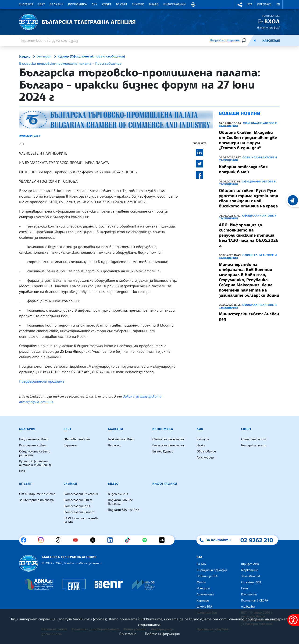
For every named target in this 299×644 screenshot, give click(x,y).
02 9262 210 (257, 540)
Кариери (203, 601)
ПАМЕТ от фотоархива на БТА (81, 520)
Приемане (128, 634)
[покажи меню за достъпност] (293, 620)
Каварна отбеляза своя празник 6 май (243, 169)
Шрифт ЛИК (250, 564)
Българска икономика (168, 445)
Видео (154, 4)
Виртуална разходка (212, 570)
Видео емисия (118, 494)
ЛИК (94, 4)
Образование (206, 452)
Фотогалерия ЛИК (77, 506)
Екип (244, 588)
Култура (203, 439)
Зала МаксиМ (251, 576)
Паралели (70, 445)
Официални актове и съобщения (248, 125)
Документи (205, 594)
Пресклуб (264, 4)
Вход (272, 21)
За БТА (201, 564)
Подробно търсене (225, 40)
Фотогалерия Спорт (79, 512)
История (203, 588)
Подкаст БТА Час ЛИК (124, 510)
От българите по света (37, 494)
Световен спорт (254, 439)
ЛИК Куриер (205, 458)
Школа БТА (204, 607)
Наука (201, 445)
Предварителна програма (42, 381)
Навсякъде (271, 41)
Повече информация (162, 634)
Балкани (56, 4)
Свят (41, 4)
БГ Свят (122, 4)
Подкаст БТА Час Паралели (120, 502)
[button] (193, 5)
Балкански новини (121, 439)
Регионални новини (33, 445)
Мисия (201, 582)
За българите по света (36, 500)
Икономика (78, 4)
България (26, 4)
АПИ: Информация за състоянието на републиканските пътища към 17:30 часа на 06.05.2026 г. (249, 235)
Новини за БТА (207, 576)
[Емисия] (255, 40)
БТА (250, 4)
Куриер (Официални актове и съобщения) (91, 57)
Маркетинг (249, 570)
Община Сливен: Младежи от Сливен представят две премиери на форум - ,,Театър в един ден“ (248, 140)
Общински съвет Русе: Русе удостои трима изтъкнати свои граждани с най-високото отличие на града (249, 198)
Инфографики (174, 4)
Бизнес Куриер (163, 452)
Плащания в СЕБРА (255, 601)
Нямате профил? (268, 27)
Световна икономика (168, 439)
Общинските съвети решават (35, 453)
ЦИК (22, 471)
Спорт (107, 4)
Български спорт (254, 445)
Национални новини (34, 439)
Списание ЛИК (251, 582)
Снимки (138, 4)
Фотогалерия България (81, 494)
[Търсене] (244, 40)
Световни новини (77, 439)
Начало (25, 57)
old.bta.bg (248, 607)
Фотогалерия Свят (78, 500)
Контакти (249, 594)
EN (278, 4)
